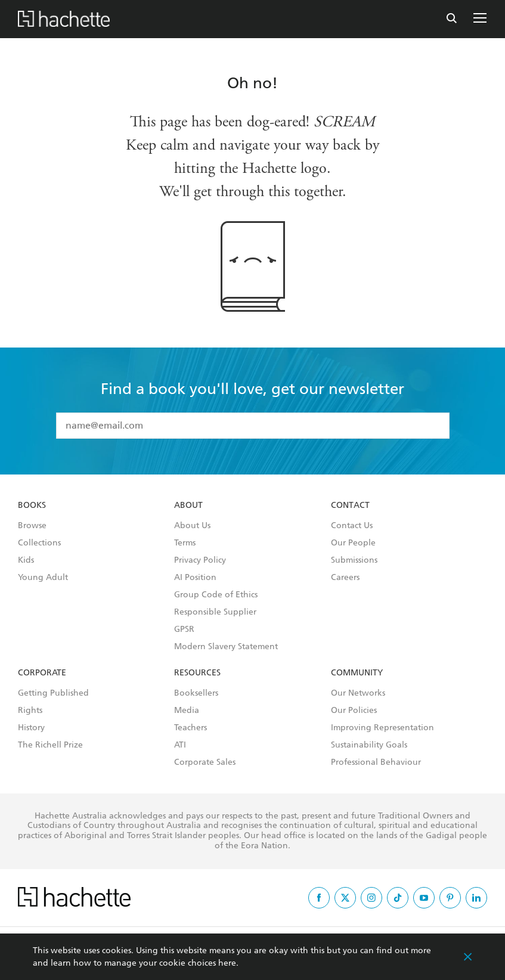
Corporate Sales (205, 762)
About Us (192, 526)
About (188, 505)
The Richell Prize (50, 745)
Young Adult (43, 578)
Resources (197, 673)
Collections (39, 543)
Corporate (42, 673)
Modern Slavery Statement (226, 647)
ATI (180, 745)
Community (357, 673)
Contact (350, 505)
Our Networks (358, 693)
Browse (32, 526)
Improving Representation (382, 728)
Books (32, 505)
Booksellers (196, 693)
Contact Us (352, 526)
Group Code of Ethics (216, 595)
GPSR (184, 629)
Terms (185, 543)
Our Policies (354, 711)
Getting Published (53, 693)
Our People (353, 543)
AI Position (195, 578)
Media (187, 711)
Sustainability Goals (369, 745)
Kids (26, 560)
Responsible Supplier (215, 612)
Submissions (354, 560)
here (227, 963)
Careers (345, 578)
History (31, 728)
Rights (30, 711)
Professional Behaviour (376, 762)
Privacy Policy (200, 560)
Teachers (190, 728)
